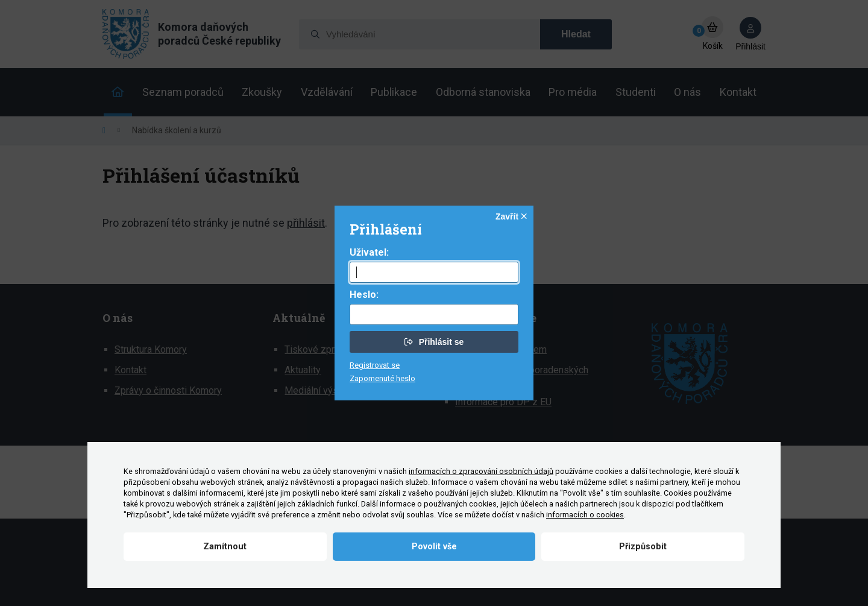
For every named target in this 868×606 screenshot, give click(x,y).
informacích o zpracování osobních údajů (481, 471)
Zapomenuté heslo (382, 378)
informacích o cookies (585, 515)
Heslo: (364, 295)
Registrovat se (375, 365)
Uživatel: (369, 252)
